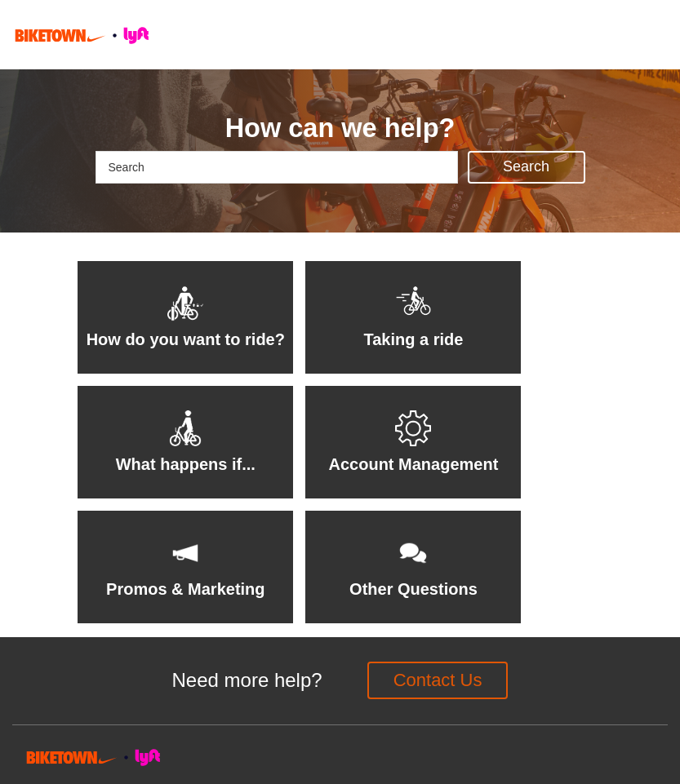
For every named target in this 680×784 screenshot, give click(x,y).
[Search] (277, 167)
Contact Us (438, 680)
